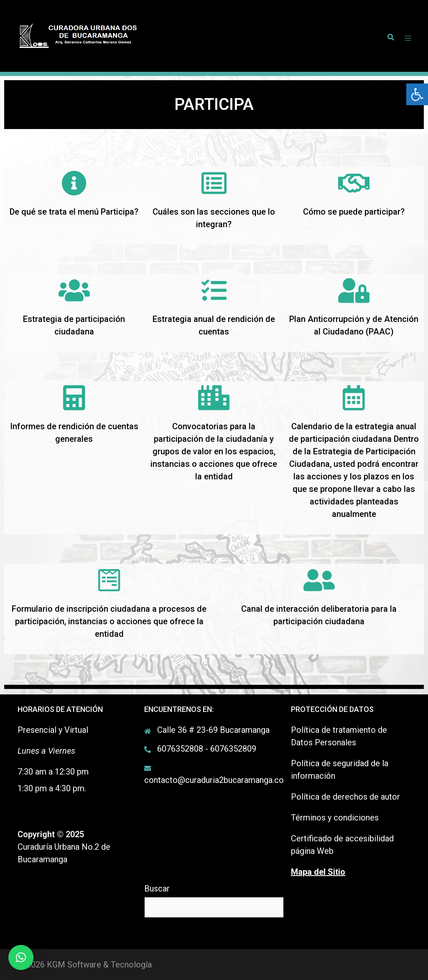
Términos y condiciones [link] (335, 818)
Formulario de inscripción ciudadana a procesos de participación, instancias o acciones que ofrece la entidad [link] (109, 621)
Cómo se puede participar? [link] (354, 212)
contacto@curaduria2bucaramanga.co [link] (214, 780)
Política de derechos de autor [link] (345, 797)
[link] (417, 94)
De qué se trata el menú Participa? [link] (74, 212)
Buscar (157, 889)
